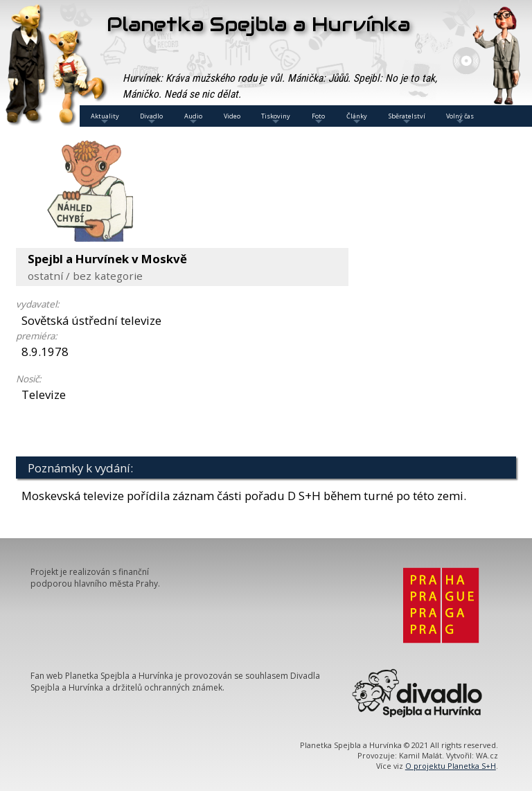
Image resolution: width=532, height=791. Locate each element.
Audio (193, 119)
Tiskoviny (276, 119)
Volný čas (460, 119)
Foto (318, 119)
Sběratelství (407, 119)
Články (357, 119)
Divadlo (151, 119)
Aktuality (105, 119)
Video (232, 116)
